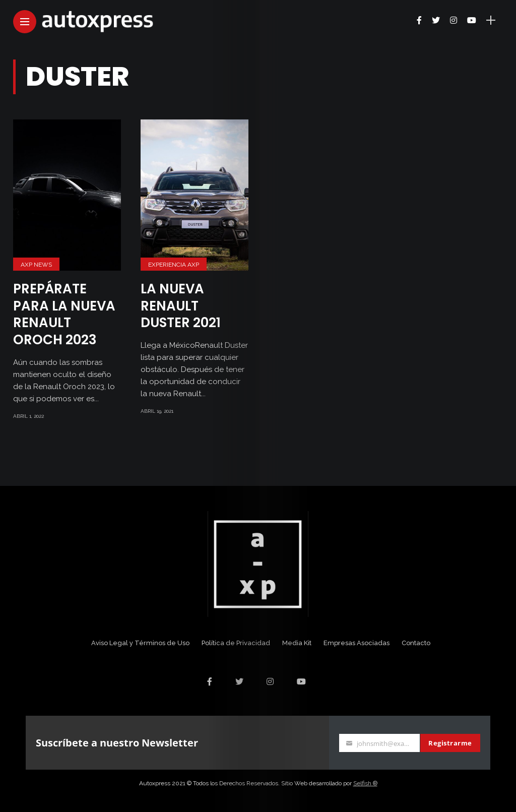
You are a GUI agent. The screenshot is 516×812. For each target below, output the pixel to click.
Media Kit (297, 643)
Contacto (416, 643)
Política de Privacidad (236, 643)
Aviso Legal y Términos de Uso (140, 643)
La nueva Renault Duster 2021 (181, 306)
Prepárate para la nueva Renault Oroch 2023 (64, 314)
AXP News (36, 265)
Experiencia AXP (174, 265)
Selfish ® (365, 783)
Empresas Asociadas (357, 643)
